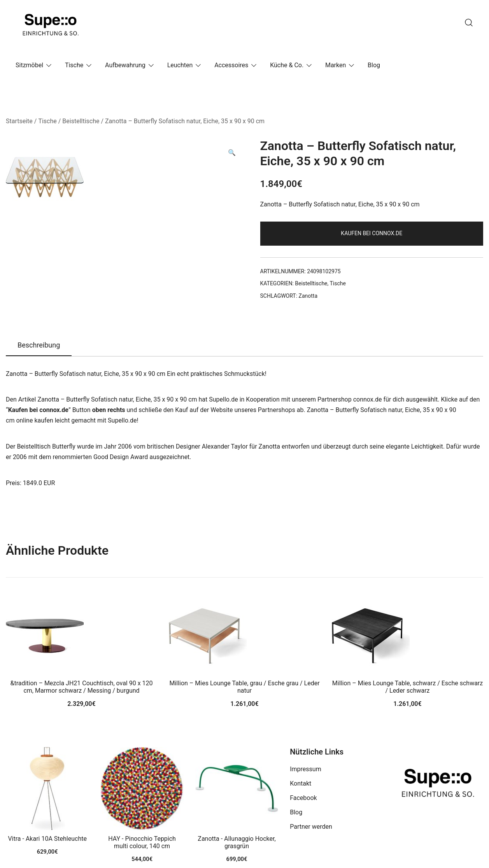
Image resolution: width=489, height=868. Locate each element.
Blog (374, 65)
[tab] (39, 346)
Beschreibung (39, 345)
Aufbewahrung (125, 65)
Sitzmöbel (29, 65)
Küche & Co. (287, 65)
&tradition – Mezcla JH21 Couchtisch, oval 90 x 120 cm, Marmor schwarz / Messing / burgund (81, 687)
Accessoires (231, 65)
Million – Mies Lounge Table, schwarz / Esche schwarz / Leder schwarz (408, 687)
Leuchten (180, 65)
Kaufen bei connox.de (372, 233)
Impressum (306, 769)
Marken (336, 65)
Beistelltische (81, 121)
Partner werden (311, 827)
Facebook (303, 798)
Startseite (19, 121)
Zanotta (308, 296)
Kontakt (301, 783)
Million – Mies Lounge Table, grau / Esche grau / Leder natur (244, 687)
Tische (74, 65)
